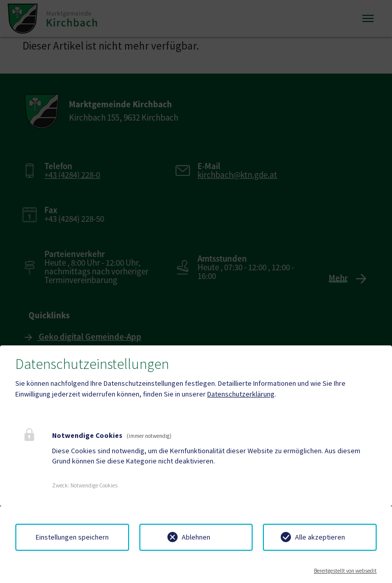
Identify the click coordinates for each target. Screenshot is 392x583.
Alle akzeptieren (320, 537)
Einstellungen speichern (72, 537)
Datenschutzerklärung (241, 394)
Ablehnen (196, 537)
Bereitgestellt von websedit (345, 571)
